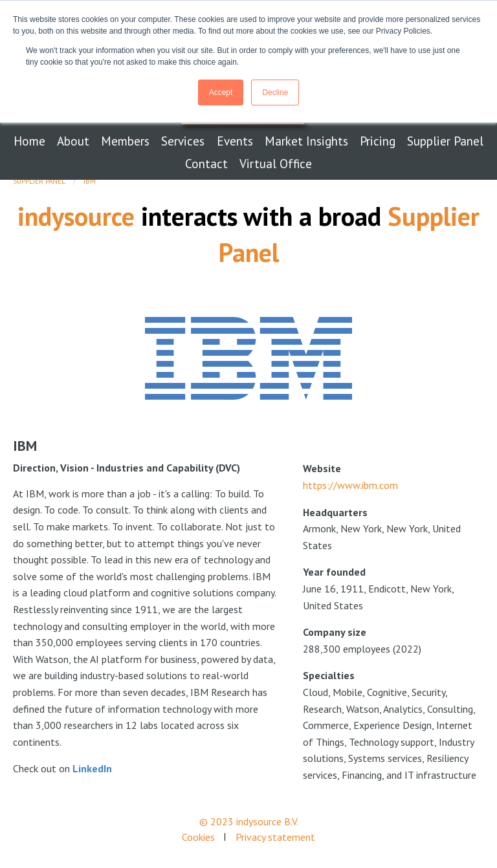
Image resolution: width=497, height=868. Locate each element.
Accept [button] (221, 92)
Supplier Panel (445, 141)
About (73, 141)
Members (125, 141)
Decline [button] (275, 92)
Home (29, 141)
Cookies (198, 837)
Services (183, 141)
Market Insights (306, 141)
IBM (90, 181)
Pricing (378, 141)
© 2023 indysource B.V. (249, 821)
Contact (206, 163)
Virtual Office (276, 163)
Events (235, 141)
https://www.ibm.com (350, 485)
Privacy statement (275, 837)
